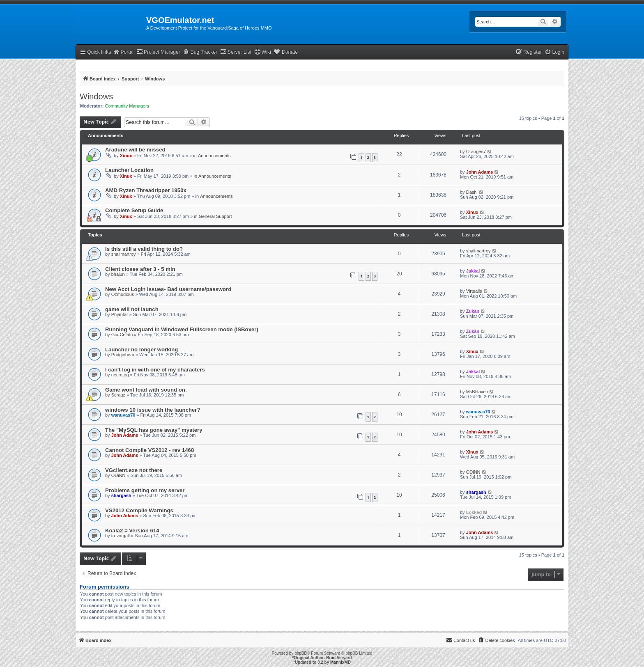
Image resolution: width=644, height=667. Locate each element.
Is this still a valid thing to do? (144, 249)
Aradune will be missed (135, 150)
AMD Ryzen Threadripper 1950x (146, 190)
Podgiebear (123, 355)
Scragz (118, 395)
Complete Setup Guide (134, 210)
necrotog (120, 375)
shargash (121, 495)
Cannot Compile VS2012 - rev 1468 (149, 450)
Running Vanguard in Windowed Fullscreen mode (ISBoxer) (182, 329)
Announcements (214, 156)
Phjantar (120, 314)
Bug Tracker (200, 52)
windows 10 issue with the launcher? (153, 410)
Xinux (126, 156)
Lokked (474, 512)
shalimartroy (124, 254)
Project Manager (158, 52)
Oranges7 (476, 151)
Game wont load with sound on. (146, 390)
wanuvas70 (123, 415)
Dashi (472, 192)
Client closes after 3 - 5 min (140, 269)
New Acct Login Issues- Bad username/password (168, 289)
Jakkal (473, 271)
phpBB (301, 653)
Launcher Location (129, 170)
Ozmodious (123, 294)
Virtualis (474, 291)
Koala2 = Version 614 (132, 531)
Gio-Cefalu (122, 335)
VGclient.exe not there (134, 470)
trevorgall (121, 536)
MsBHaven (477, 392)
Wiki (263, 52)
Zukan (473, 311)
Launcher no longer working (141, 350)
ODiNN (118, 475)
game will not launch (132, 309)
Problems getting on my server (145, 490)
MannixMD (340, 662)
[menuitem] (554, 52)
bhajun (118, 274)
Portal (123, 52)
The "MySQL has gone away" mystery (154, 430)
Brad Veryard (339, 658)
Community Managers (127, 106)
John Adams (480, 172)
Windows (96, 96)
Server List (236, 52)
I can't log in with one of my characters (155, 370)
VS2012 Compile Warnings (139, 510)
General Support (215, 216)
